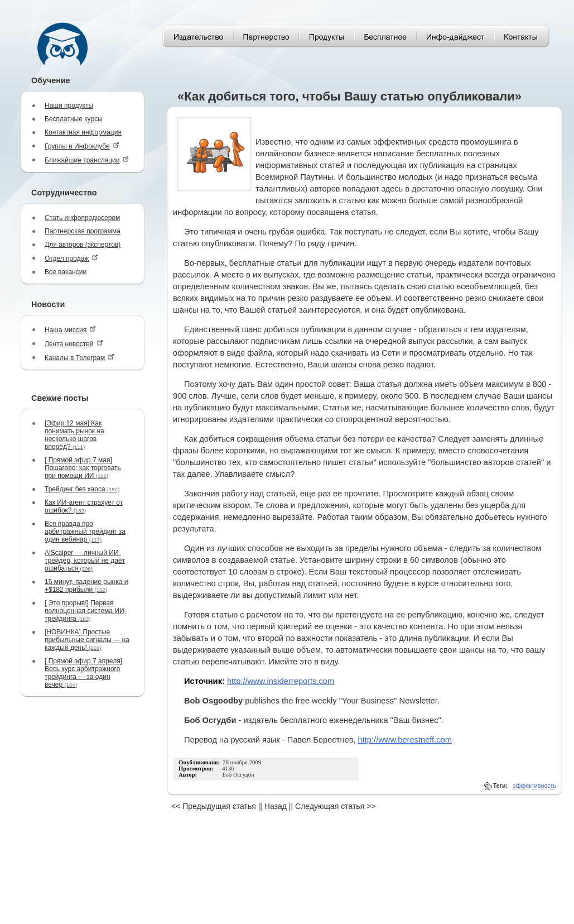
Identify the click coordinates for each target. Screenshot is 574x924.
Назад (276, 806)
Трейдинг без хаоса (82, 489)
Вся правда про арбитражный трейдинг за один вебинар (85, 532)
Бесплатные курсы (74, 119)
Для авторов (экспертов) (83, 245)
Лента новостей (74, 344)
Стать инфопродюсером (82, 218)
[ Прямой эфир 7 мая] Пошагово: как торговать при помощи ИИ (83, 468)
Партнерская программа (83, 231)
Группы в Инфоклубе (82, 146)
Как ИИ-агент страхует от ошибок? (84, 506)
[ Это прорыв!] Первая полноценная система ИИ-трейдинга (86, 611)
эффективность (534, 786)
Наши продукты (69, 106)
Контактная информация (83, 132)
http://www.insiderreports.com (281, 681)
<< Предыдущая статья (214, 806)
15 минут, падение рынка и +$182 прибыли (86, 586)
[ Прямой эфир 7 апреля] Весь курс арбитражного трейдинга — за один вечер (83, 673)
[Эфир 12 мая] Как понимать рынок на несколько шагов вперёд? (74, 435)
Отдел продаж (71, 258)
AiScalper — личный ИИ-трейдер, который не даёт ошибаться (85, 561)
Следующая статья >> (335, 806)
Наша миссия (70, 330)
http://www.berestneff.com (405, 740)
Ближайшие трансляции (87, 160)
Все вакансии (66, 272)
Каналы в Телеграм (79, 358)
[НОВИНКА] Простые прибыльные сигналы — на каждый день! (87, 640)
